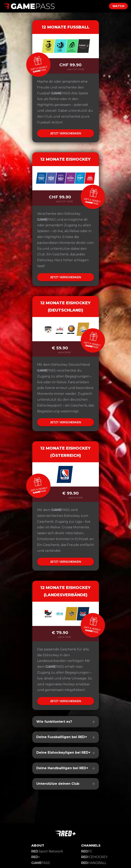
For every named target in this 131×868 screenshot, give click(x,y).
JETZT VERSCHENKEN (65, 133)
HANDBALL (94, 863)
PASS (41, 863)
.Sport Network (47, 851)
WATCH (118, 6)
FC (87, 851)
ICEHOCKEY (94, 857)
